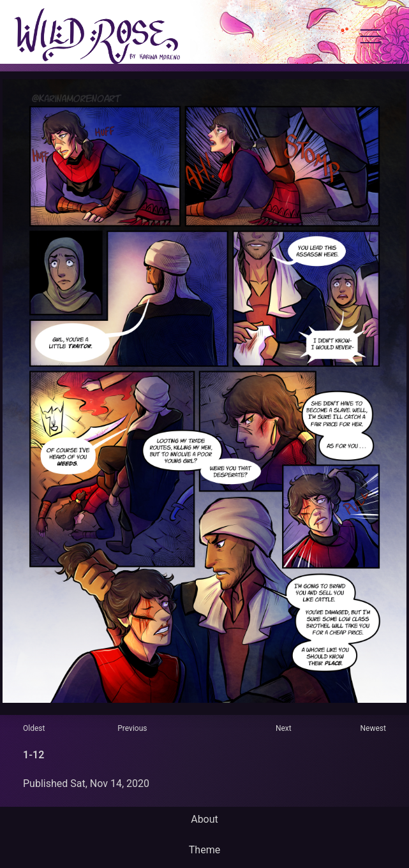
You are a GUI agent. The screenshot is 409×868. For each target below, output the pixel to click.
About (204, 819)
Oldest (34, 728)
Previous (132, 728)
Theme (204, 850)
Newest (373, 728)
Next (284, 728)
